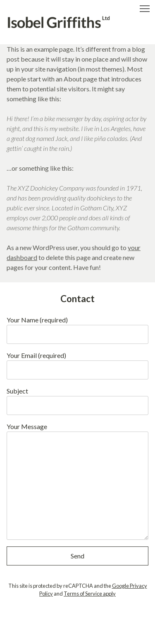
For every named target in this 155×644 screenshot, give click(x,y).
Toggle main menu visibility (145, 7)
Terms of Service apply (90, 594)
